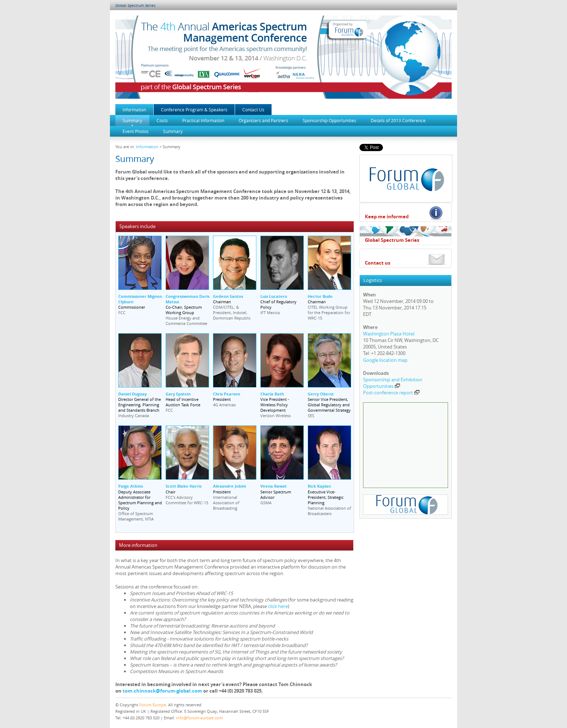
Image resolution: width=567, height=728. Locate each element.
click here (278, 606)
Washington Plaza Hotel (389, 334)
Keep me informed (387, 217)
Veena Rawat (274, 486)
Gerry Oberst (321, 394)
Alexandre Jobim (230, 486)
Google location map (385, 360)
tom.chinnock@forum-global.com (162, 691)
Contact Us (253, 110)
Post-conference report (391, 393)
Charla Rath (272, 394)
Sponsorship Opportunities (329, 120)
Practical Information (203, 120)
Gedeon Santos (228, 296)
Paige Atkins (131, 486)
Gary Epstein (178, 394)
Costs (162, 120)
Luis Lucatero (274, 296)
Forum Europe (153, 705)
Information (134, 110)
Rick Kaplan (319, 486)
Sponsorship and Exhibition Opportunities (393, 383)
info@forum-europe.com (199, 718)
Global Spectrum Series (135, 6)
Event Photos (136, 131)
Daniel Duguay (133, 394)
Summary (132, 120)
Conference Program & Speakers (194, 110)
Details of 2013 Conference (398, 120)
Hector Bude (320, 296)
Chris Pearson (227, 394)
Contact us (378, 263)
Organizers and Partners (263, 120)
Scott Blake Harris (184, 486)
